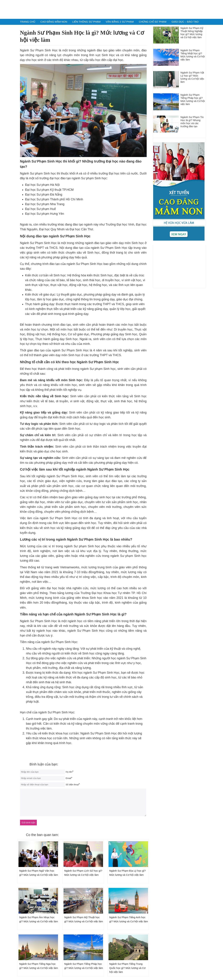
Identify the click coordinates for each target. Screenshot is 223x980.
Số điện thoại (72, 785)
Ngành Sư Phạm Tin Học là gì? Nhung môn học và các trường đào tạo (192, 122)
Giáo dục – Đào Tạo (185, 22)
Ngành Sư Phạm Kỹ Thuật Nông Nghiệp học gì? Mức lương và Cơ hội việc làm (192, 33)
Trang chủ (28, 22)
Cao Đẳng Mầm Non (54, 22)
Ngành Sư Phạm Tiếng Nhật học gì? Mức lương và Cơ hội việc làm (193, 55)
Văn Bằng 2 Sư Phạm (120, 22)
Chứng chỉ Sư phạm (153, 22)
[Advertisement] (179, 266)
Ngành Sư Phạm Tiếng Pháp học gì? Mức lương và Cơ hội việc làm (193, 99)
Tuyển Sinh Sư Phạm (112, 9)
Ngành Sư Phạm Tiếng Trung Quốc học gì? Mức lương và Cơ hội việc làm (128, 968)
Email (69, 778)
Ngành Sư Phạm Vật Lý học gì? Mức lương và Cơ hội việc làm (192, 77)
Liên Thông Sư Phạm (87, 22)
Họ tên (69, 772)
